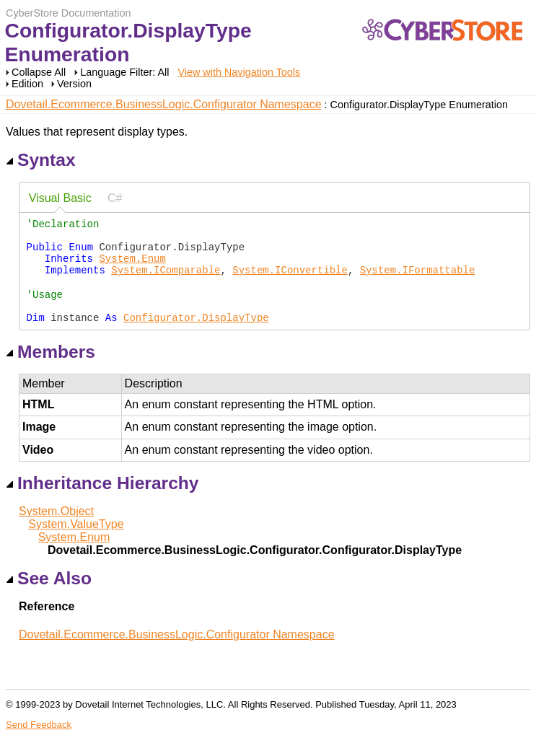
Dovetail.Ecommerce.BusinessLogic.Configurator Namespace (164, 104)
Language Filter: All (126, 72)
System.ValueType (76, 544)
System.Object (56, 531)
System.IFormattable (418, 280)
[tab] (60, 199)
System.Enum (132, 267)
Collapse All (39, 72)
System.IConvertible (290, 280)
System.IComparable (166, 280)
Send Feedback (39, 745)
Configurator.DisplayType (196, 337)
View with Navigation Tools (239, 72)
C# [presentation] (115, 198)
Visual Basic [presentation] (60, 198)
